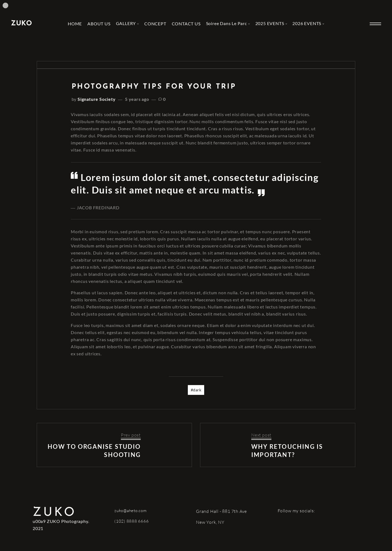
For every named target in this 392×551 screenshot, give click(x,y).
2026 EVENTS (307, 23)
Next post (261, 435)
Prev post (131, 435)
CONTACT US (186, 24)
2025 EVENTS (270, 23)
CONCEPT (155, 24)
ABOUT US (99, 24)
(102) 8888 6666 (131, 521)
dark (197, 390)
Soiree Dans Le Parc (226, 23)
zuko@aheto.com (131, 511)
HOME (75, 24)
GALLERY (126, 23)
